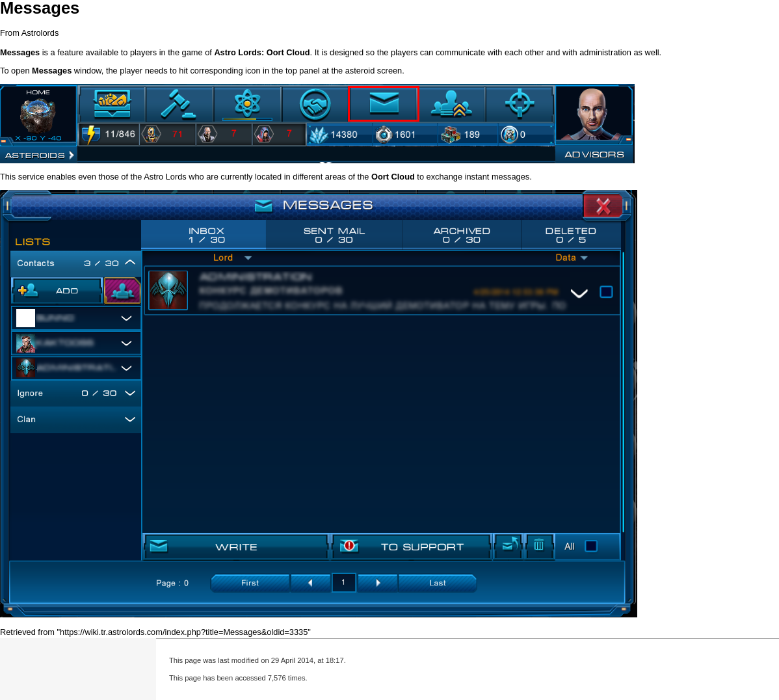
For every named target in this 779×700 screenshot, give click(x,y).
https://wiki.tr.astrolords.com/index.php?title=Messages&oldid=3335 (184, 632)
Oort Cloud (288, 52)
